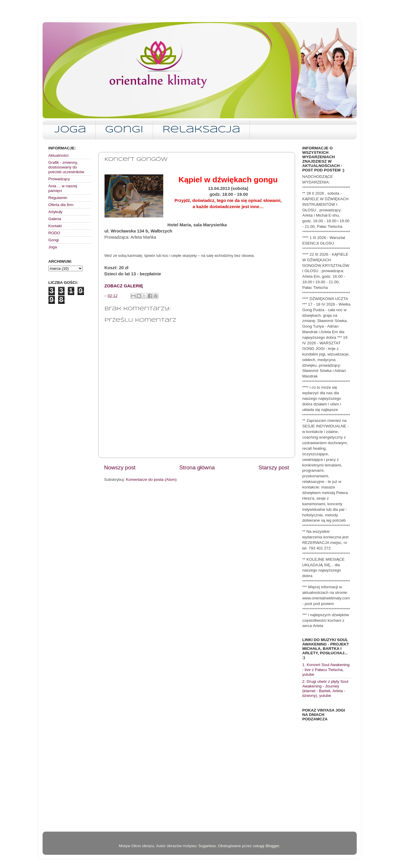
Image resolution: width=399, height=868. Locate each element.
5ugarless (207, 846)
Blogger (272, 846)
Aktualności (59, 155)
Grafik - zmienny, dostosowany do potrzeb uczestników (66, 167)
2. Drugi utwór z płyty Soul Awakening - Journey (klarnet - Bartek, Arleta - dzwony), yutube (325, 689)
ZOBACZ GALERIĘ (124, 286)
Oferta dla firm (61, 205)
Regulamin (58, 198)
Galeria (55, 219)
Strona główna (197, 467)
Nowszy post (120, 467)
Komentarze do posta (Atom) (151, 479)
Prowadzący (59, 179)
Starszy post (274, 467)
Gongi (124, 130)
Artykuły (55, 212)
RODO (54, 233)
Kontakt (55, 226)
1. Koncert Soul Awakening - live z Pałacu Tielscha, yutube (326, 669)
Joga (70, 130)
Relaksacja (201, 130)
